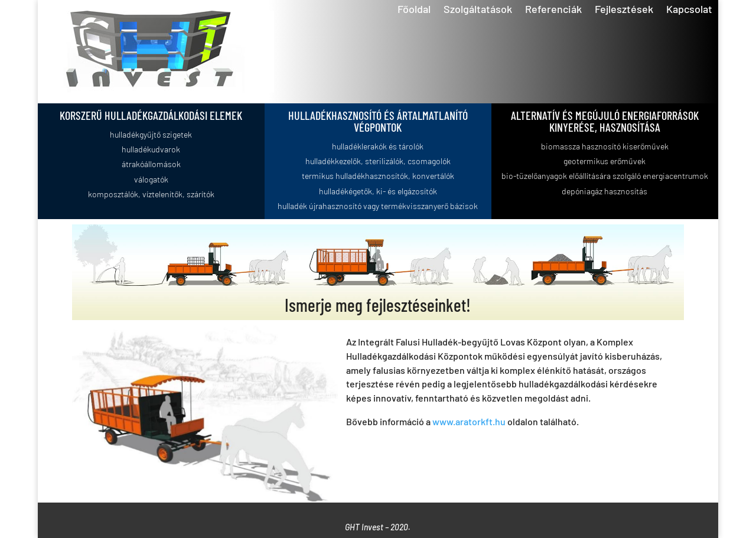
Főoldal (414, 10)
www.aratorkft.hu (469, 421)
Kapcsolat (689, 10)
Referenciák (553, 10)
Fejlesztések (624, 10)
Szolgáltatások (478, 10)
